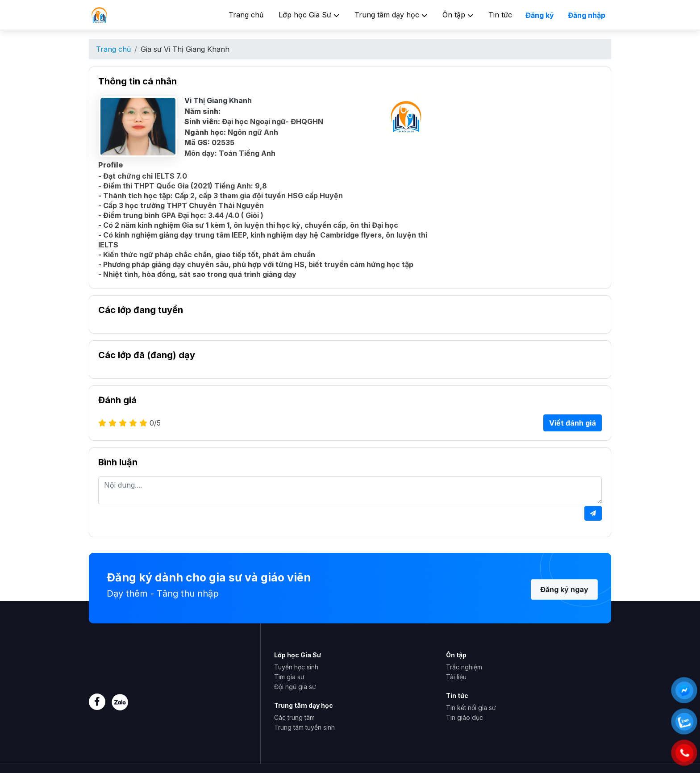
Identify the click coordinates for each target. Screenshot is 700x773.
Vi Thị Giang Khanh (218, 100)
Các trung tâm (294, 717)
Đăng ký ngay (564, 589)
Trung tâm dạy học (391, 15)
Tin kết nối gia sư (471, 708)
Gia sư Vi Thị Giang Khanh (185, 49)
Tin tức (500, 15)
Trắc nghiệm (464, 667)
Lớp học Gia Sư (309, 15)
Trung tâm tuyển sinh (304, 727)
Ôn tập (458, 15)
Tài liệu (456, 677)
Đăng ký (540, 15)
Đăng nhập (587, 15)
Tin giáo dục (465, 717)
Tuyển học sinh (296, 667)
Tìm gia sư (289, 677)
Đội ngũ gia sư (295, 687)
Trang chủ (246, 15)
